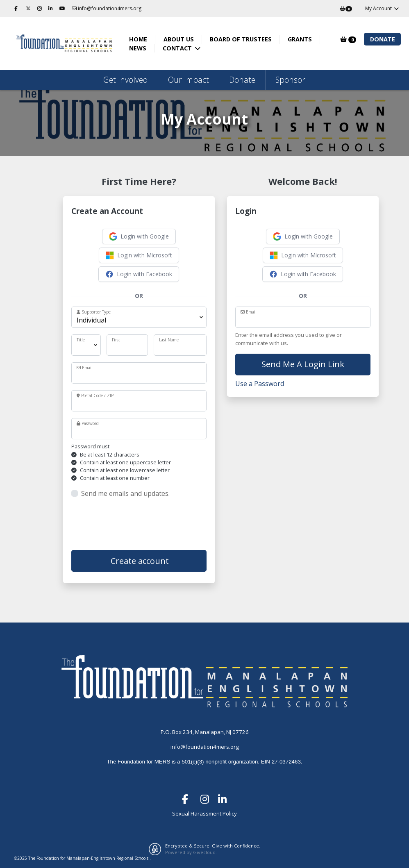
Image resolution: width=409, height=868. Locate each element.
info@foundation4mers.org (107, 8)
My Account (382, 8)
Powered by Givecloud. (191, 852)
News (138, 48)
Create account (139, 561)
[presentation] (134, 524)
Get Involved (126, 80)
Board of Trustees (241, 39)
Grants (300, 39)
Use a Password (260, 384)
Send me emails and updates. (125, 493)
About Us (179, 39)
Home (138, 39)
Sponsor (290, 80)
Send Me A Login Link (303, 364)
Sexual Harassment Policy (204, 813)
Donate (383, 39)
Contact (178, 48)
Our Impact (189, 80)
